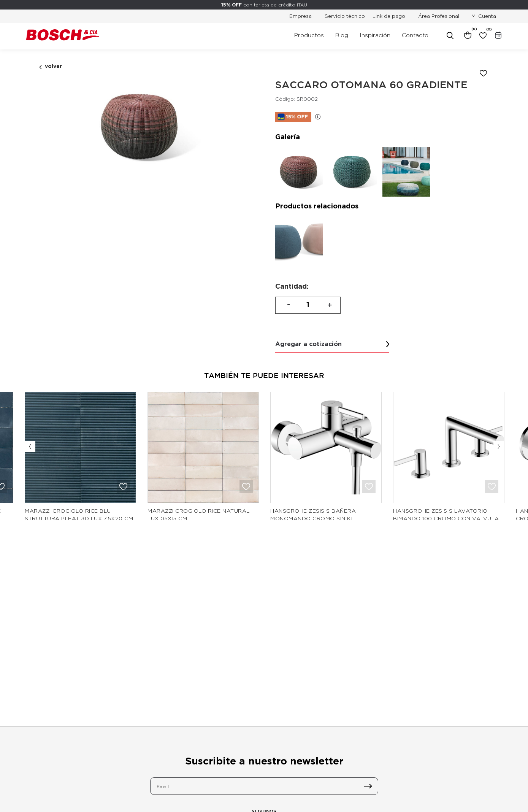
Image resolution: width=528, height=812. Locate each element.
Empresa (300, 16)
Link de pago (389, 16)
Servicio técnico (345, 16)
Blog (342, 35)
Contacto (415, 35)
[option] (140, 127)
